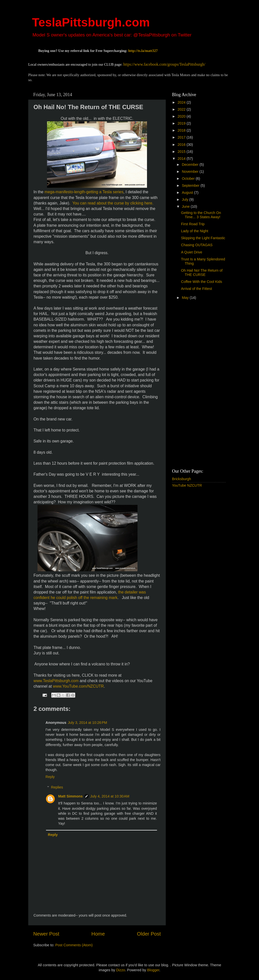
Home (98, 934)
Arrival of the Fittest (196, 289)
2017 (182, 137)
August (188, 193)
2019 (182, 123)
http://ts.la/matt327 (143, 51)
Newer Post (46, 934)
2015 (182, 152)
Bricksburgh (181, 479)
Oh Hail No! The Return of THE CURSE (202, 273)
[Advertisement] (192, 385)
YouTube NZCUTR (187, 485)
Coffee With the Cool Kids (202, 282)
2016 (182, 145)
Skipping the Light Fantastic (203, 238)
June (186, 206)
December (191, 165)
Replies (57, 787)
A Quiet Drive (192, 252)
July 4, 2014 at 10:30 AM (110, 796)
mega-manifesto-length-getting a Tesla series (84, 192)
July (186, 199)
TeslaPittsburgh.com (91, 22)
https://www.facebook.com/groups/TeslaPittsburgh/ (164, 64)
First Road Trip (193, 224)
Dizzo (120, 970)
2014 (182, 159)
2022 (182, 109)
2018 (182, 130)
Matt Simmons (70, 796)
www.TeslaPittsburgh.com (56, 681)
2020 (182, 116)
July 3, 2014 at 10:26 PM (87, 723)
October (189, 179)
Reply (50, 777)
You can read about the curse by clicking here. (113, 203)
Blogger (153, 970)
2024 (182, 102)
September (191, 186)
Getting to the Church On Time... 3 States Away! (201, 215)
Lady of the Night (195, 231)
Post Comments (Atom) (74, 945)
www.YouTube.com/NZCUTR (78, 686)
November (191, 172)
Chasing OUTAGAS (197, 245)
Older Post (149, 934)
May (186, 298)
